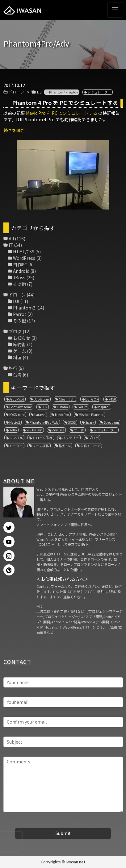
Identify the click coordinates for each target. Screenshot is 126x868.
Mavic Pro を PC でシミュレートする (62, 113)
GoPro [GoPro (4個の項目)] (83, 407)
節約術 (19, 344)
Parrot (20, 314)
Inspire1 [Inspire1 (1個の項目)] (104, 407)
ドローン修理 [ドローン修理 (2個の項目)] (42, 438)
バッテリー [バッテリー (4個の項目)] (71, 438)
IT (11, 245)
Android (21, 271)
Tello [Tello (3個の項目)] (13, 430)
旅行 (13, 368)
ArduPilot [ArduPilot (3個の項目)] (17, 399)
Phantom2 (24, 308)
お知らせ (22, 338)
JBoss (19, 277)
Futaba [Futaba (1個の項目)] (62, 407)
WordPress (24, 258)
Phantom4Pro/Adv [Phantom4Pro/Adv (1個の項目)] (44, 422)
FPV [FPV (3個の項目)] (44, 407)
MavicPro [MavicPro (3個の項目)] (62, 415)
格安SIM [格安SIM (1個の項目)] (65, 446)
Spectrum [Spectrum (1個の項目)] (111, 422)
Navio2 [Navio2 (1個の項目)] (15, 422)
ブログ (15, 331)
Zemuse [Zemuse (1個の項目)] (58, 430)
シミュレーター (99, 92)
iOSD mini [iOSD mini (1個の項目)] (17, 415)
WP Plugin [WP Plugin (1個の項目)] (34, 430)
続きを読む (14, 130)
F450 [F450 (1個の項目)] (112, 399)
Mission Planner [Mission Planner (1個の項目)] (91, 415)
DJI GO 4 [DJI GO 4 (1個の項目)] (92, 399)
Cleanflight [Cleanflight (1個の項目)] (67, 399)
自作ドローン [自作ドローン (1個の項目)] (90, 446)
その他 (19, 284)
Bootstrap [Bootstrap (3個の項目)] (41, 399)
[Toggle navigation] (115, 10)
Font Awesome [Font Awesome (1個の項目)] (21, 407)
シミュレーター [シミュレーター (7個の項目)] (105, 430)
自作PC (20, 264)
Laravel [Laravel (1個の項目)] (40, 415)
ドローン (17, 92)
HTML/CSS (24, 251)
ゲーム (19, 351)
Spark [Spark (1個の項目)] (90, 422)
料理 (17, 357)
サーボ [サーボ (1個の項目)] (79, 430)
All (11, 239)
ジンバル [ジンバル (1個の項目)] (16, 438)
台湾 (17, 375)
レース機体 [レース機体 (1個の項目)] (41, 446)
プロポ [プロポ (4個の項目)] (94, 438)
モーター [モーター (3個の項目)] (16, 446)
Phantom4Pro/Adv (63, 92)
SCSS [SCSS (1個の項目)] (72, 422)
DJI (40, 92)
